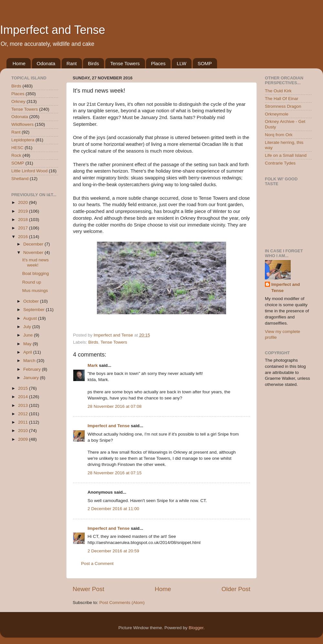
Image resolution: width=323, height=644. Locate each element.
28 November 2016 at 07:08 (115, 406)
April (28, 352)
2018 (24, 220)
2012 (24, 414)
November (34, 252)
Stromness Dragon (283, 106)
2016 (24, 237)
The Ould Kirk (278, 91)
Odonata (46, 63)
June (29, 335)
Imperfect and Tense (53, 30)
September (35, 310)
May (28, 344)
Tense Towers (125, 63)
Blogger (196, 628)
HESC (17, 148)
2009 (24, 439)
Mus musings (35, 291)
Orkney (18, 101)
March (30, 361)
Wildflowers (22, 124)
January (32, 378)
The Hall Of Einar (282, 99)
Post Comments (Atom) (122, 603)
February (33, 369)
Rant (72, 63)
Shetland (20, 179)
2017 (24, 228)
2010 (24, 431)
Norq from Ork (279, 135)
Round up (32, 282)
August (31, 318)
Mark (93, 365)
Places (158, 63)
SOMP (205, 63)
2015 (24, 388)
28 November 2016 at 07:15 (115, 473)
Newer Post (89, 589)
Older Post (236, 589)
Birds (93, 63)
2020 (24, 202)
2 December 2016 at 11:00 (113, 509)
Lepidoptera (23, 140)
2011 (24, 422)
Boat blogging (36, 273)
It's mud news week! (36, 262)
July (28, 327)
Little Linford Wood (29, 171)
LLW (182, 63)
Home (19, 63)
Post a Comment (97, 563)
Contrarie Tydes (280, 163)
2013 (24, 405)
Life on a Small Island (286, 155)
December (34, 244)
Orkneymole (277, 114)
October (32, 301)
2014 (24, 397)
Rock (16, 155)
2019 (24, 211)
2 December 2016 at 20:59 (113, 551)
